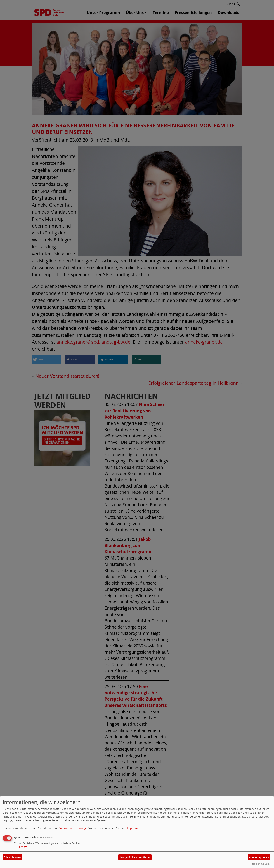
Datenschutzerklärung (72, 828)
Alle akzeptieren (259, 857)
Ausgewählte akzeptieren (135, 857)
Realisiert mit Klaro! (261, 864)
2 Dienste (20, 847)
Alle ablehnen (12, 857)
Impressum (134, 828)
